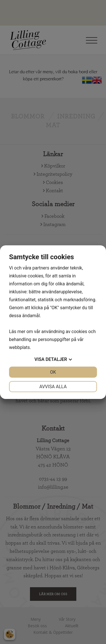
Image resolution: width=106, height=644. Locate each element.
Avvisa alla (53, 387)
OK (53, 372)
